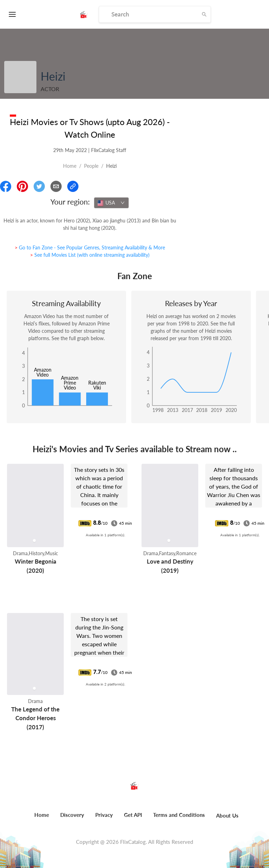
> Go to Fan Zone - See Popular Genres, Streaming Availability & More (90, 247)
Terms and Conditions (179, 815)
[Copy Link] (73, 186)
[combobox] (111, 203)
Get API (133, 815)
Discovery (72, 815)
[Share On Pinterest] (22, 186)
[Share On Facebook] (6, 186)
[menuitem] (42, 819)
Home (70, 166)
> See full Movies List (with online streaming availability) (90, 255)
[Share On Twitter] (39, 186)
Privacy (104, 815)
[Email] (56, 186)
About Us (227, 815)
